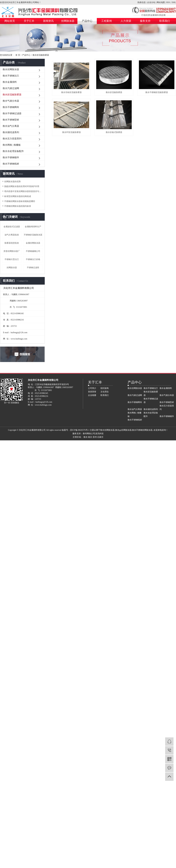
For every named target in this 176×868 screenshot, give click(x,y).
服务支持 (145, 21)
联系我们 (165, 21)
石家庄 (100, 437)
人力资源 (126, 21)
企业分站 (151, 2)
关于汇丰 (29, 21)
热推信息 (142, 2)
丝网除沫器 (68, 21)
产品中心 (87, 21)
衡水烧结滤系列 (11, 132)
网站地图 (161, 2)
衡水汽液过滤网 (11, 88)
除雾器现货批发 (12, 243)
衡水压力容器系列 (12, 139)
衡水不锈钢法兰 (11, 76)
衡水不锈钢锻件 (11, 157)
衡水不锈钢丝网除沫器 (142, 430)
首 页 (18, 55)
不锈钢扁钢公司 (33, 251)
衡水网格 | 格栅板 (12, 145)
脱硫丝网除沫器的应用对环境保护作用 (22, 186)
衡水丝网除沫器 (11, 69)
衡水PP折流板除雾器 (122, 140)
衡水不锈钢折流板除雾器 (74, 140)
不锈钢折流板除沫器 (33, 235)
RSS (168, 2)
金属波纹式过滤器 (12, 227)
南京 (90, 437)
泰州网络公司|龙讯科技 (93, 434)
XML (174, 2)
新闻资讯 (48, 21)
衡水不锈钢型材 (11, 120)
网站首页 (10, 21)
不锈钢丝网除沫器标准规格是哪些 (20, 201)
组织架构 (105, 388)
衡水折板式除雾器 (74, 184)
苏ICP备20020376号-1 (80, 430)
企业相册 (92, 395)
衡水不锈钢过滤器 (12, 113)
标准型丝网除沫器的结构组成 (18, 196)
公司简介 (92, 388)
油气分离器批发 (12, 235)
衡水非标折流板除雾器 (74, 96)
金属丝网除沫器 (33, 243)
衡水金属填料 (10, 82)
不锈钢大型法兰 (12, 259)
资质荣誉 (92, 392)
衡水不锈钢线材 (11, 164)
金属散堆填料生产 (33, 227)
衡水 (86, 437)
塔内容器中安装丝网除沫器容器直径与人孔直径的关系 (23, 191)
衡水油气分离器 (11, 126)
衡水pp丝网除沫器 (123, 430)
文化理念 (105, 392)
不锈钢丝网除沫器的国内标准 (18, 206)
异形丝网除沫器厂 (12, 251)
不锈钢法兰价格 (33, 259)
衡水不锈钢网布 (11, 107)
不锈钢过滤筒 (33, 268)
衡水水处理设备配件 (13, 151)
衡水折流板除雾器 (41, 55)
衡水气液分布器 (11, 101)
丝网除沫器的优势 (12, 182)
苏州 (95, 437)
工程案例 (106, 21)
